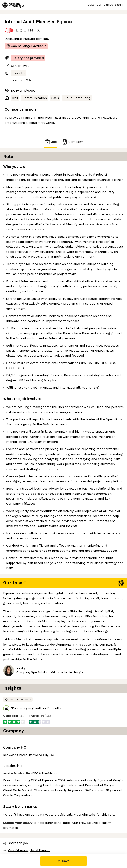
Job (51, 142)
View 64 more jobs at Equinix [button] (27, 850)
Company (72, 142)
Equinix (65, 22)
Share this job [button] (15, 843)
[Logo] (13, 5)
